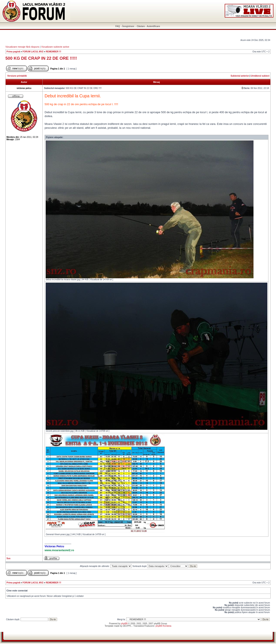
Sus (8, 558)
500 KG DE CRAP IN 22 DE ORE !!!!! (41, 58)
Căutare (141, 26)
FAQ (118, 26)
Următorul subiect (260, 76)
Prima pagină (13, 52)
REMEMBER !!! (54, 52)
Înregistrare (128, 26)
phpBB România (164, 626)
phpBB (124, 624)
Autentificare (153, 26)
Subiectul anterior (240, 76)
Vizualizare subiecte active (55, 47)
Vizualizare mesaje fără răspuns (22, 47)
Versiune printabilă (17, 76)
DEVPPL (127, 626)
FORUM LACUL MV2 (33, 52)
